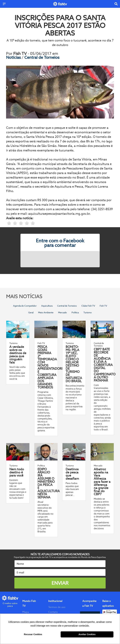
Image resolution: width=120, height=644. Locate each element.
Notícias (14, 57)
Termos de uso (57, 607)
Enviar (60, 583)
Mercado (62, 312)
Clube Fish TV (88, 306)
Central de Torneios (42, 57)
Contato (53, 612)
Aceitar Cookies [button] (87, 634)
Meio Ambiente (46, 312)
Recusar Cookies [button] (33, 634)
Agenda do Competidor (25, 306)
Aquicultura (47, 306)
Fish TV (103, 306)
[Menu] (4, 4)
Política (75, 312)
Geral (31, 312)
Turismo (88, 312)
